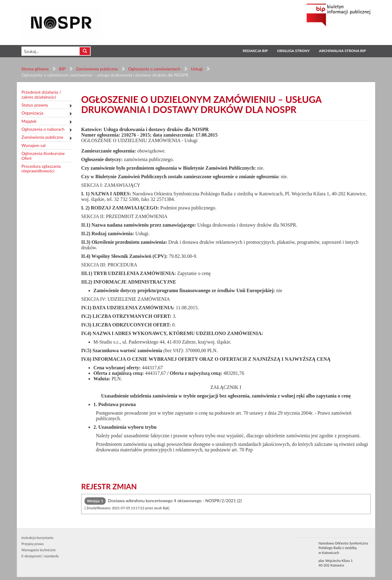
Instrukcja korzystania (37, 538)
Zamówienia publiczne (97, 69)
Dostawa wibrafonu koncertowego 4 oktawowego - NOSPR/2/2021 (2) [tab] (163, 504)
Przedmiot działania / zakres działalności (41, 94)
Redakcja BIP (255, 51)
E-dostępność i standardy (40, 556)
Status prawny (35, 105)
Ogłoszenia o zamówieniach (154, 69)
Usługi (197, 69)
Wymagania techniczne (39, 550)
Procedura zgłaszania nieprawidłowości (41, 169)
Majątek (29, 121)
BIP (62, 69)
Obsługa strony (294, 51)
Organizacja (32, 113)
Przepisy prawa (32, 544)
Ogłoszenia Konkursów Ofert (43, 156)
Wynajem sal (33, 145)
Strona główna (35, 69)
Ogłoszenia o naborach (43, 129)
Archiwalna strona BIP (343, 51)
